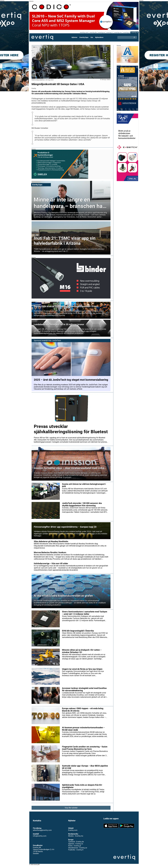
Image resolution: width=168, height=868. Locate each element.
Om (92, 37)
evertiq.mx (118, 32)
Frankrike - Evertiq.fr (76, 852)
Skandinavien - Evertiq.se (78, 850)
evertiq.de (93, 32)
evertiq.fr (109, 32)
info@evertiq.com (40, 838)
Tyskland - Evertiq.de (76, 844)
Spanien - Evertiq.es (76, 846)
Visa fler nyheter (71, 810)
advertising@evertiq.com (42, 832)
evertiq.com (84, 32)
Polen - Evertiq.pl (74, 848)
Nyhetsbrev (99, 37)
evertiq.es (101, 32)
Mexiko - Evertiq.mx (76, 838)
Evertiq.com (73, 832)
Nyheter (75, 37)
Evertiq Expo (84, 37)
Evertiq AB (42, 37)
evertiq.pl (126, 32)
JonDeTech (56, 343)
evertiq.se (135, 32)
